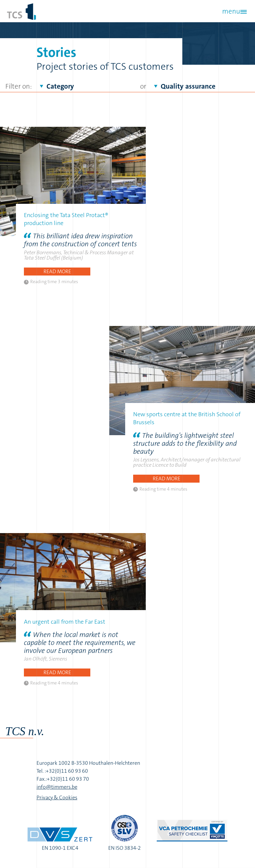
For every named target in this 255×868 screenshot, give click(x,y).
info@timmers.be (57, 787)
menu (231, 11)
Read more (57, 271)
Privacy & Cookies (57, 797)
